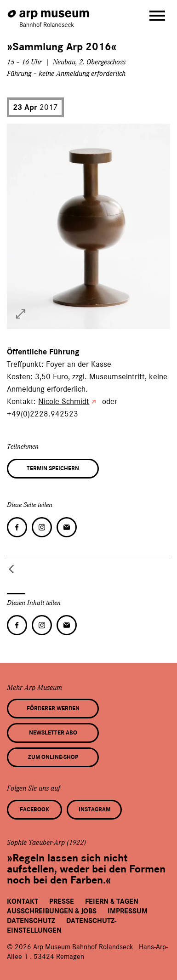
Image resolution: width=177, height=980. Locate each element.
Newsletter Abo (53, 733)
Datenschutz (31, 921)
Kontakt (23, 901)
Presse (62, 901)
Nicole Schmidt (64, 401)
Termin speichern (53, 468)
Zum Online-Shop (53, 757)
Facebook (34, 809)
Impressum (128, 911)
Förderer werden (53, 708)
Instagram (94, 809)
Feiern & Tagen (112, 901)
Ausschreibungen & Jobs (52, 911)
